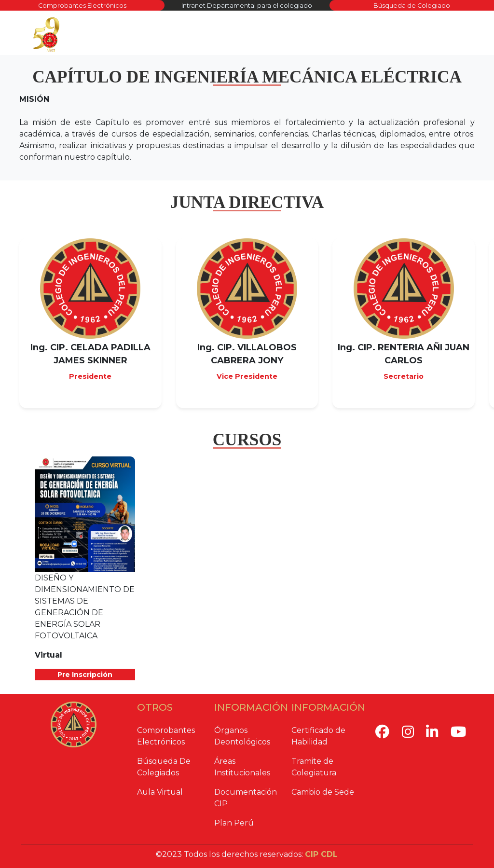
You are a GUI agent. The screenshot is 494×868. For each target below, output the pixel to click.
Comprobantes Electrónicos (82, 6)
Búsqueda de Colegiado (412, 6)
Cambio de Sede (323, 792)
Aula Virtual (160, 792)
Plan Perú (234, 823)
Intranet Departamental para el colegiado (247, 6)
